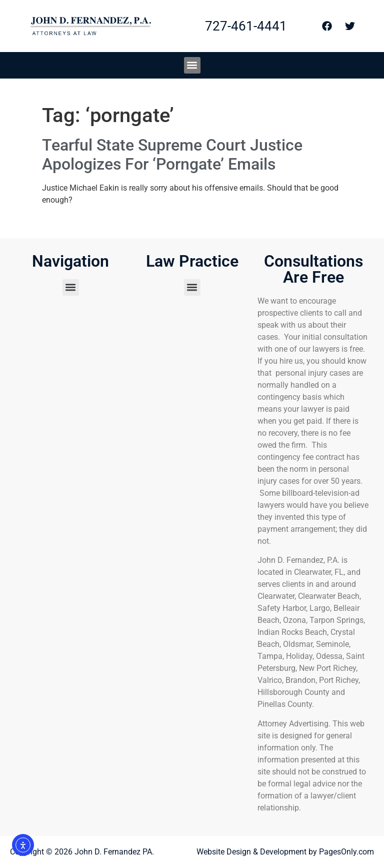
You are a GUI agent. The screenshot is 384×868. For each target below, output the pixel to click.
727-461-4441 (246, 26)
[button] (192, 65)
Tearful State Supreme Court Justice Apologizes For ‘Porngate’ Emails (172, 155)
